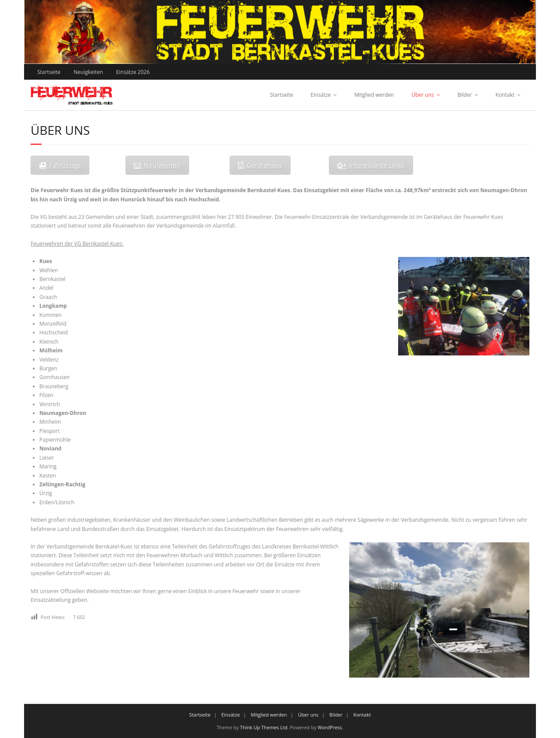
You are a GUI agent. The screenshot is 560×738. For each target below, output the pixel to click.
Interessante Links (371, 165)
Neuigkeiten (88, 72)
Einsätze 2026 (133, 72)
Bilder (465, 95)
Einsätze (321, 95)
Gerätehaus (260, 165)
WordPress (330, 727)
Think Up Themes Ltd (264, 727)
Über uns (422, 95)
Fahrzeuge (60, 165)
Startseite (49, 72)
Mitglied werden (374, 95)
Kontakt (505, 95)
